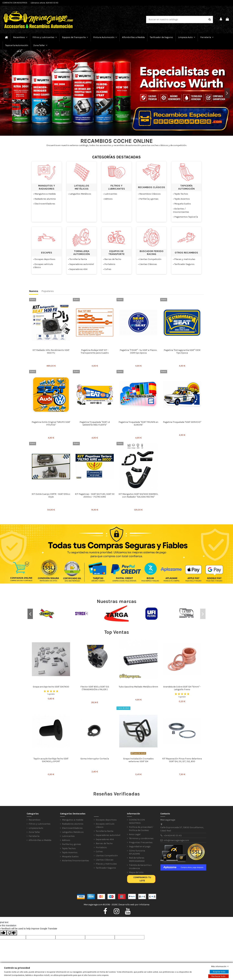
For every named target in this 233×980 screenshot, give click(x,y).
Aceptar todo (219, 972)
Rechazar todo (218, 976)
